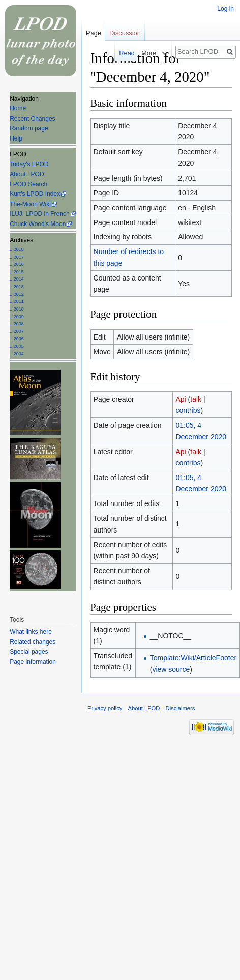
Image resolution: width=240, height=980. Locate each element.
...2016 (17, 264)
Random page (29, 128)
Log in (226, 9)
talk (196, 399)
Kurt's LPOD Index (35, 194)
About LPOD (27, 174)
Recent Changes (32, 119)
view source (171, 669)
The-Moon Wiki (30, 204)
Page (94, 33)
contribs (188, 410)
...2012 (17, 294)
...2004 (17, 354)
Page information (33, 662)
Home (18, 108)
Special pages (29, 652)
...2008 (17, 324)
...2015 (17, 272)
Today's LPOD (29, 164)
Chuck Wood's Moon (38, 224)
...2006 (17, 339)
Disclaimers (181, 708)
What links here (31, 632)
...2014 (17, 279)
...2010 (17, 309)
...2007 (17, 331)
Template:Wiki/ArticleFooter (193, 658)
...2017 (17, 257)
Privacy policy (105, 708)
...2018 (17, 249)
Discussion (125, 33)
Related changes (33, 642)
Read (123, 53)
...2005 (17, 346)
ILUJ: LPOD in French (39, 214)
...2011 (17, 301)
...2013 (17, 287)
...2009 (17, 317)
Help (16, 138)
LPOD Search (28, 184)
